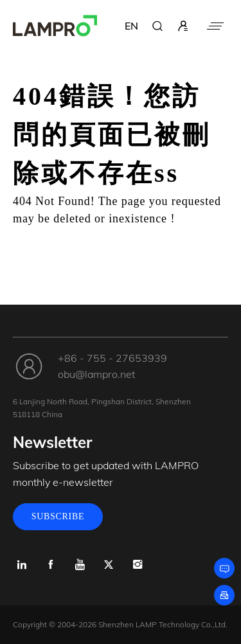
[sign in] (183, 26)
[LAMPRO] (55, 26)
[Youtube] (79, 565)
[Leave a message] (224, 568)
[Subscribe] (224, 595)
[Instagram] (137, 565)
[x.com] (108, 565)
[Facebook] (50, 565)
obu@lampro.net (96, 374)
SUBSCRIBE (58, 516)
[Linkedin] (22, 565)
